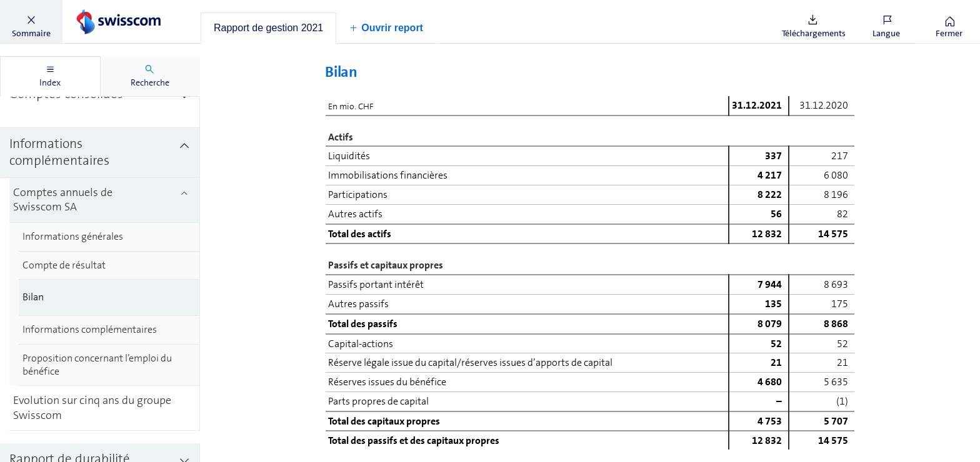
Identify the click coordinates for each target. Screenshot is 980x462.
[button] (31, 22)
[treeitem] (100, 97)
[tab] (268, 28)
